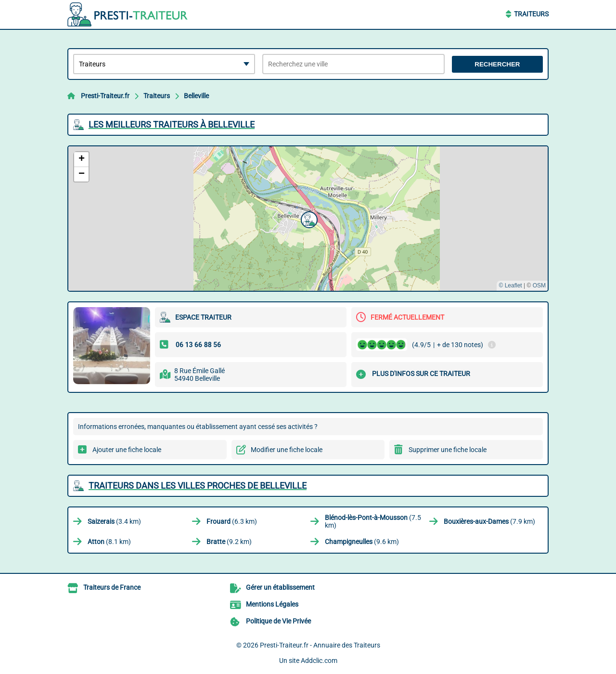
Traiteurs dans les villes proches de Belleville (198, 486)
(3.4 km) (114, 521)
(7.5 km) (373, 521)
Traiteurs (531, 14)
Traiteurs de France (112, 587)
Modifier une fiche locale (287, 450)
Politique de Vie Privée (278, 621)
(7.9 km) (489, 521)
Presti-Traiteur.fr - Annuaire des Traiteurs (320, 645)
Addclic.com (319, 661)
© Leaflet (510, 285)
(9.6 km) (362, 542)
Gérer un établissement (280, 587)
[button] (308, 219)
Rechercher (497, 64)
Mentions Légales (272, 604)
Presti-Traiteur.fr (105, 96)
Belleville (196, 96)
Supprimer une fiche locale (448, 450)
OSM (539, 285)
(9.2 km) (229, 542)
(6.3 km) (232, 521)
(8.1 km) (109, 542)
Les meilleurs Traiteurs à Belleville (172, 124)
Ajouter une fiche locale (127, 450)
